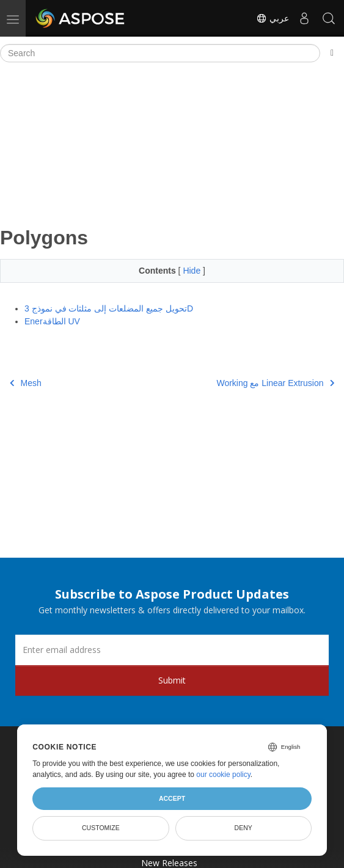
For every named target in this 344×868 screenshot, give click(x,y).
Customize (101, 828)
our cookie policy (223, 775)
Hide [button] (193, 271)
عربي (273, 18)
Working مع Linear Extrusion (275, 383)
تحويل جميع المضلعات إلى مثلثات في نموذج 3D (109, 308)
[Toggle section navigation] (332, 53)
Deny (243, 828)
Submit (172, 680)
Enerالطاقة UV (52, 321)
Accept (172, 798)
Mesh (26, 383)
